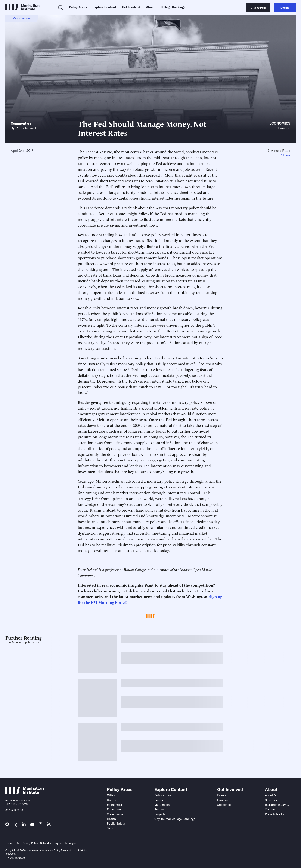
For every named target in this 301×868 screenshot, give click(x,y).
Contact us (272, 809)
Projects (160, 814)
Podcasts (161, 809)
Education (114, 809)
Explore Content (104, 7)
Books (159, 800)
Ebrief (120, 602)
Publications (163, 795)
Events (222, 795)
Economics (280, 123)
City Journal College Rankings (175, 819)
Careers (222, 800)
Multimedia (162, 805)
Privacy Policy (30, 843)
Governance (115, 814)
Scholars (271, 800)
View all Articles (22, 18)
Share (286, 155)
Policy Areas (78, 7)
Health (111, 819)
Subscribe (224, 805)
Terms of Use (13, 843)
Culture (112, 800)
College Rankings (173, 7)
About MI (271, 795)
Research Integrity (277, 805)
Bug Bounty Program (65, 843)
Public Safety (116, 823)
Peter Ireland (26, 128)
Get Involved (131, 7)
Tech (110, 828)
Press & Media (275, 814)
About (150, 7)
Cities (111, 795)
